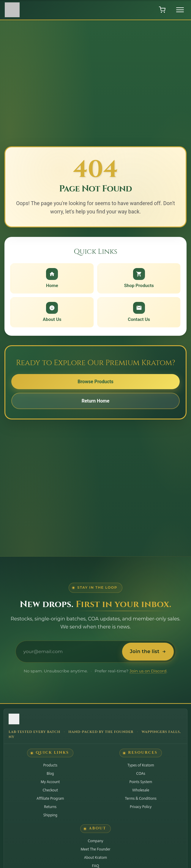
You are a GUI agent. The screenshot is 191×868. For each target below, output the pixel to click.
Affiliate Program (50, 798)
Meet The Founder (95, 849)
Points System (141, 782)
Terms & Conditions (141, 798)
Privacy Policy (141, 807)
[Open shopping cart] (162, 10)
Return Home (95, 401)
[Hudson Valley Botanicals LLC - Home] (95, 720)
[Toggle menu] (180, 10)
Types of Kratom (141, 765)
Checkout (50, 790)
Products (50, 765)
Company (95, 841)
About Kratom (95, 857)
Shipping (50, 815)
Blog (50, 773)
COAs (141, 773)
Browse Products (95, 382)
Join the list (148, 651)
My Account (50, 782)
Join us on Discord (148, 671)
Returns (50, 807)
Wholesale (141, 790)
